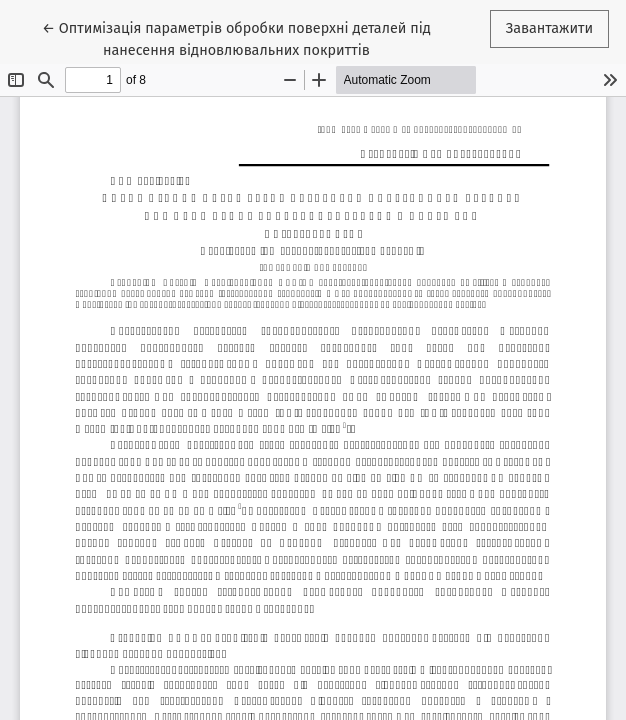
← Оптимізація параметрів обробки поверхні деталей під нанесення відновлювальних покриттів (236, 38)
